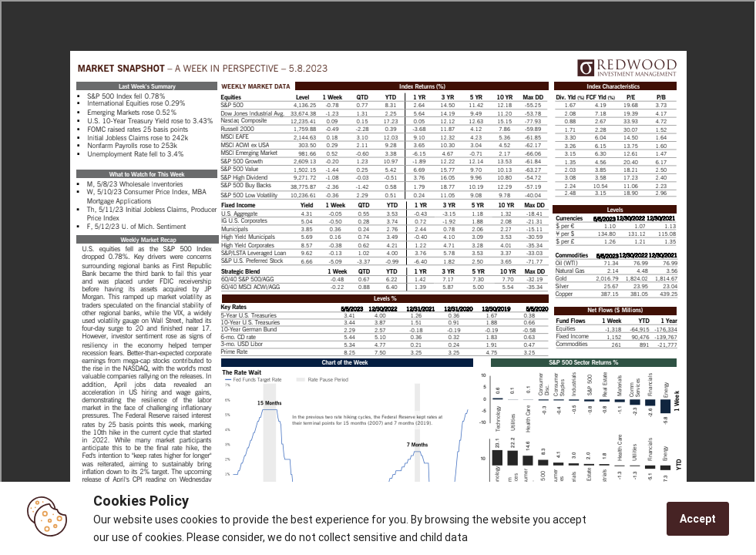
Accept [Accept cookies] (698, 519)
